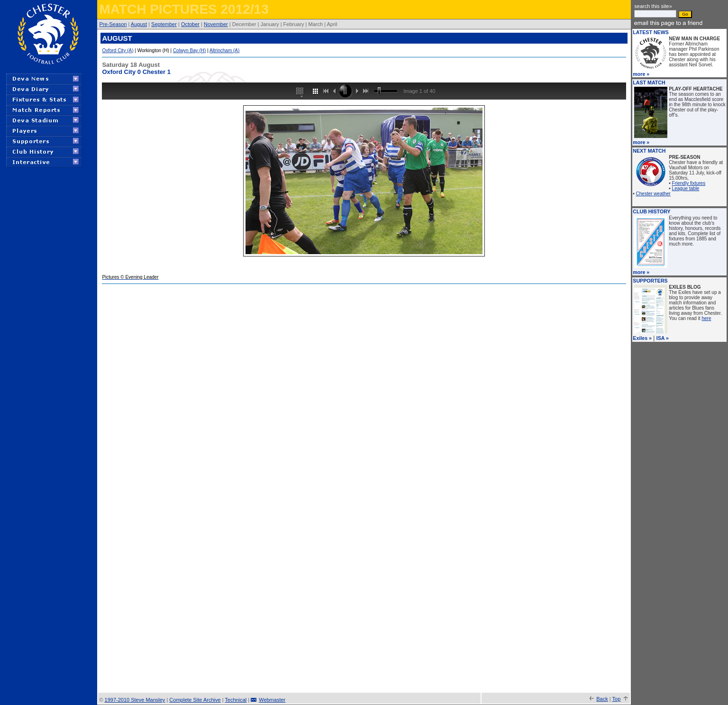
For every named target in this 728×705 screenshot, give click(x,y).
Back (602, 699)
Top (617, 699)
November (216, 24)
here (706, 318)
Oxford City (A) (118, 50)
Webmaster (272, 700)
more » (641, 74)
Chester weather (653, 194)
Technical (236, 700)
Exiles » (642, 338)
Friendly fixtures (689, 183)
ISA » (663, 338)
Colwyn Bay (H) (189, 50)
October (190, 24)
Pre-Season (113, 24)
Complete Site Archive (195, 700)
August (139, 24)
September (164, 24)
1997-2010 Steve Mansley (135, 700)
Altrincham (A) (224, 50)
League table (686, 188)
